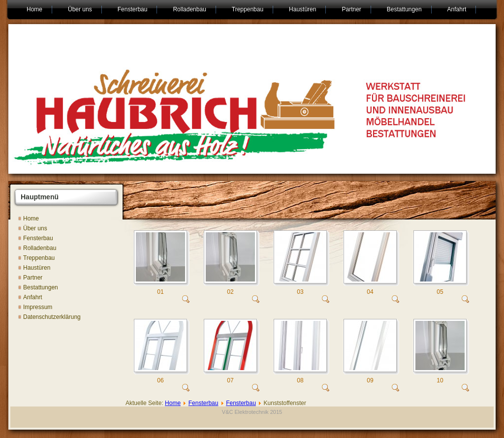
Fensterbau (133, 9)
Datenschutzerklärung (52, 317)
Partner (351, 9)
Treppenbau (248, 9)
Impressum (38, 307)
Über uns (80, 9)
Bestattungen (404, 9)
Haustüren (302, 9)
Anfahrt (457, 9)
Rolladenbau (189, 9)
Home (34, 9)
